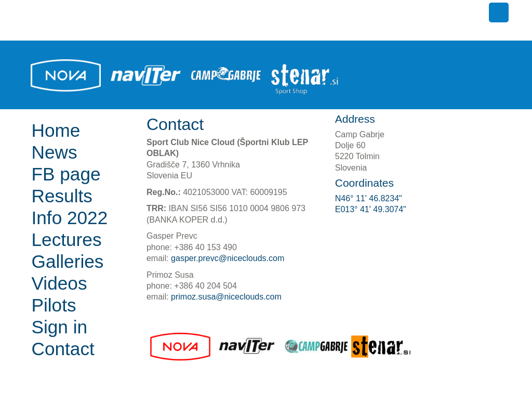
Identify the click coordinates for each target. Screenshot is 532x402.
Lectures (67, 239)
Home (56, 130)
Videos (59, 283)
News (55, 152)
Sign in (60, 327)
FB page (66, 174)
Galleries (68, 261)
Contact (63, 349)
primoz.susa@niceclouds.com (226, 297)
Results (62, 196)
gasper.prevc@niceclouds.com (228, 258)
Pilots (54, 305)
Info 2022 (70, 218)
